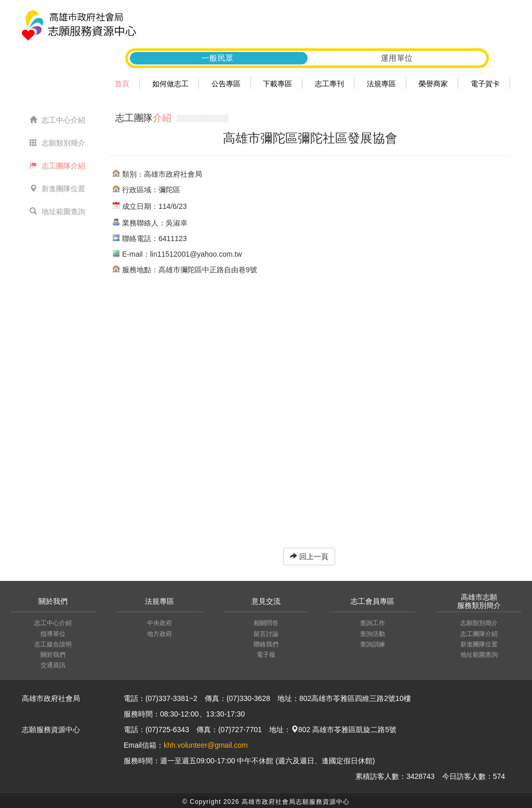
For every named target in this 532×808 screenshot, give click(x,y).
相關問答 (266, 623)
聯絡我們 (266, 644)
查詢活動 (373, 634)
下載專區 (277, 84)
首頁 (122, 84)
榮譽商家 (433, 84)
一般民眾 (218, 58)
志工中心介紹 (57, 120)
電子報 (266, 655)
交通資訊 (53, 665)
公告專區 (226, 84)
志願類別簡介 (57, 143)
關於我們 (53, 655)
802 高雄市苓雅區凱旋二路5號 (344, 730)
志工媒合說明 (53, 644)
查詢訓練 (373, 644)
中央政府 (159, 623)
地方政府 (159, 634)
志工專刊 (329, 84)
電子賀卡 (485, 84)
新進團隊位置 (57, 189)
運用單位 (397, 58)
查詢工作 (373, 623)
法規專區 (381, 84)
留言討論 (266, 634)
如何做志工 (170, 84)
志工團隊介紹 (57, 166)
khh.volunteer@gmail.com (206, 745)
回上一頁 (309, 557)
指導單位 (53, 634)
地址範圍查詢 (57, 211)
